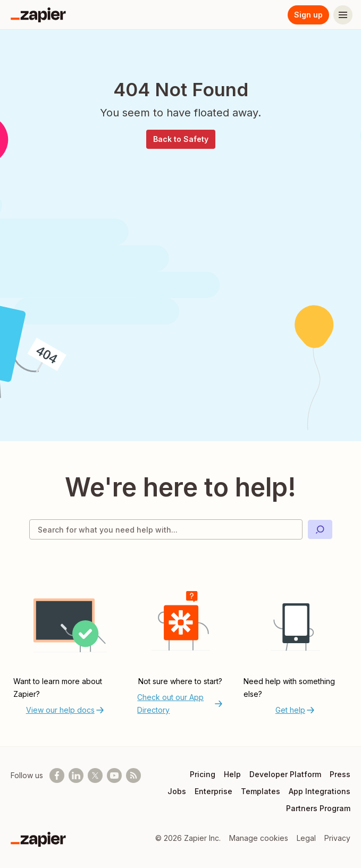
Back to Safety (181, 139)
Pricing (203, 774)
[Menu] (343, 15)
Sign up (308, 15)
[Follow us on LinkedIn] (76, 776)
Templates (261, 791)
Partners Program (318, 808)
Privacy (337, 838)
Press (340, 774)
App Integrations (320, 791)
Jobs (177, 791)
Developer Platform (285, 774)
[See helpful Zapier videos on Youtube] (114, 776)
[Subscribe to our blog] (133, 776)
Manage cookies (259, 838)
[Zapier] (38, 15)
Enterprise (213, 791)
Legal (306, 838)
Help (232, 774)
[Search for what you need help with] (166, 529)
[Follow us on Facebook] (57, 776)
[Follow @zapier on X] (95, 776)
